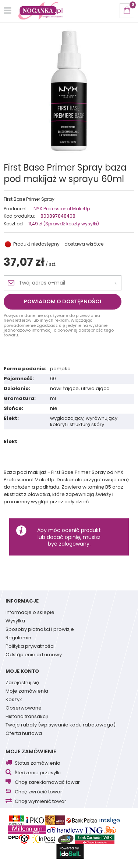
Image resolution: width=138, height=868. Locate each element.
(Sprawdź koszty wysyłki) (71, 224)
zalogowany (74, 544)
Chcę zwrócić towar (38, 792)
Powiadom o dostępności (63, 301)
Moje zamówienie (31, 751)
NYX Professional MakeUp (62, 209)
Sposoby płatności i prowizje (40, 630)
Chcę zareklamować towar (47, 783)
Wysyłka (15, 621)
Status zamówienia (38, 763)
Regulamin (18, 638)
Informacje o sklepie (30, 613)
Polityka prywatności (30, 647)
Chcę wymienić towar (40, 802)
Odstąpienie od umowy (34, 655)
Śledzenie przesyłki (38, 773)
